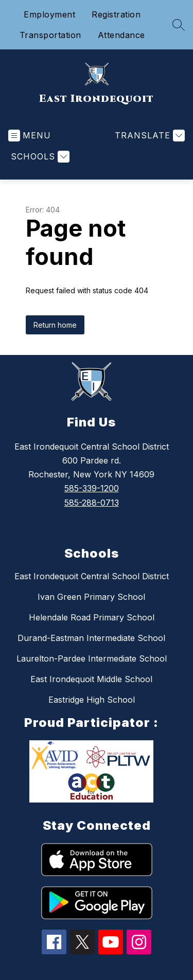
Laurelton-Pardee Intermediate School (92, 658)
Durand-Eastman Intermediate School (91, 638)
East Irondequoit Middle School (91, 679)
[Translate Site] (148, 136)
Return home (55, 325)
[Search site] (179, 25)
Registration (116, 14)
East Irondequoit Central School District (92, 576)
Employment (49, 14)
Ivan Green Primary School (91, 597)
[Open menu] (30, 136)
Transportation (50, 35)
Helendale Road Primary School (92, 617)
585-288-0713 (92, 503)
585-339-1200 (92, 488)
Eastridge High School (92, 700)
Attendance (121, 35)
